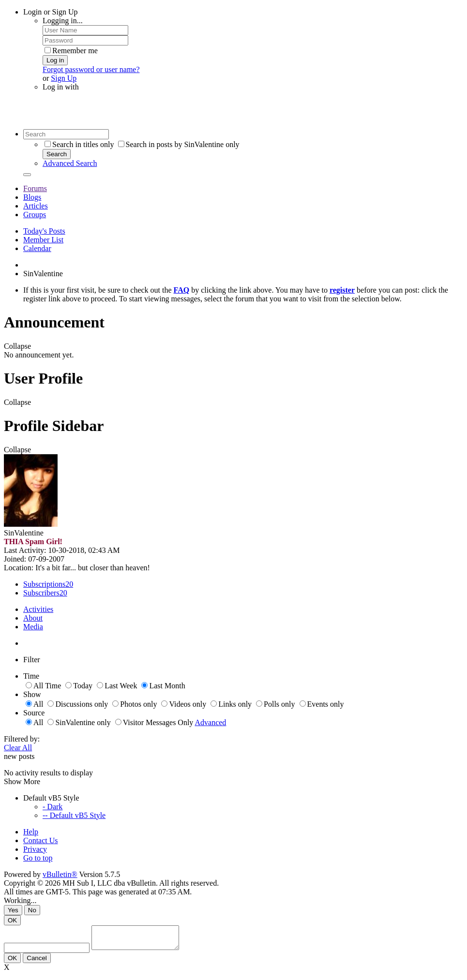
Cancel (37, 962)
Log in (55, 60)
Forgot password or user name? (91, 69)
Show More (22, 781)
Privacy (35, 849)
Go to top (38, 858)
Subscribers (41, 593)
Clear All (18, 748)
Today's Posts (44, 231)
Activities (38, 609)
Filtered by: (22, 739)
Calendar (37, 248)
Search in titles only (79, 144)
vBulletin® (60, 874)
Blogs (32, 197)
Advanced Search (70, 163)
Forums (35, 188)
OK (12, 920)
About (33, 618)
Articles (36, 206)
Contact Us (41, 840)
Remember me (71, 51)
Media (33, 627)
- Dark (53, 807)
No (32, 910)
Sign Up (64, 78)
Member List (43, 240)
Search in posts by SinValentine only (179, 144)
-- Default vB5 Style (74, 815)
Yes (13, 910)
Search (57, 154)
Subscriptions (44, 584)
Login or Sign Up (50, 12)
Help (31, 832)
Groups (35, 215)
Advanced (211, 722)
